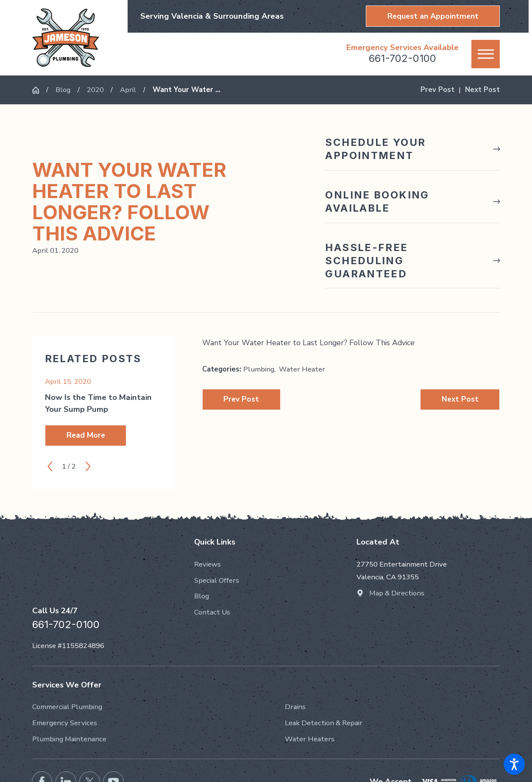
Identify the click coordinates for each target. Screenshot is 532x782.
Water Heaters (310, 739)
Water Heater (302, 369)
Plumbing (259, 369)
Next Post (460, 399)
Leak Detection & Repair (324, 723)
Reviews (208, 564)
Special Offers (217, 580)
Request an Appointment (433, 16)
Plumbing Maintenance (69, 739)
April (128, 90)
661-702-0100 (402, 58)
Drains (295, 707)
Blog (63, 90)
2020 (95, 90)
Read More (86, 435)
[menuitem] (266, 564)
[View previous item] (50, 466)
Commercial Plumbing (67, 707)
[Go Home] (39, 90)
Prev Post (241, 399)
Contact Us (212, 612)
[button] (514, 764)
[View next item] (88, 466)
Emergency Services (65, 723)
